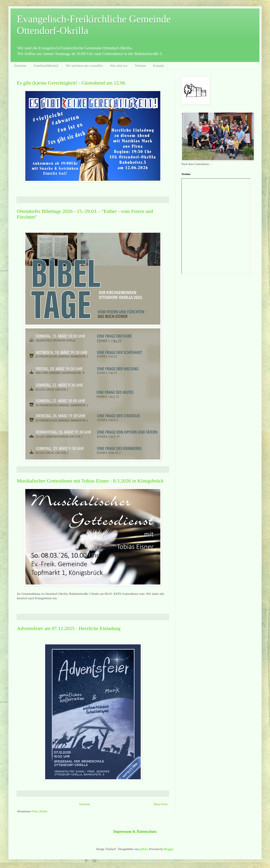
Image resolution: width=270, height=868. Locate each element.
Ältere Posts (161, 804)
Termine (140, 66)
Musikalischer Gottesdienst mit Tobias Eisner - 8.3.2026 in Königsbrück (90, 481)
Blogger (169, 849)
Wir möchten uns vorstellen (84, 66)
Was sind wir (119, 66)
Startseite (20, 66)
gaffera (144, 849)
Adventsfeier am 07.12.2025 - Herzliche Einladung (69, 628)
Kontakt (159, 66)
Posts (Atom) (39, 811)
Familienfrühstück (46, 66)
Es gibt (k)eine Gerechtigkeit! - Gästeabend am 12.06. (72, 83)
